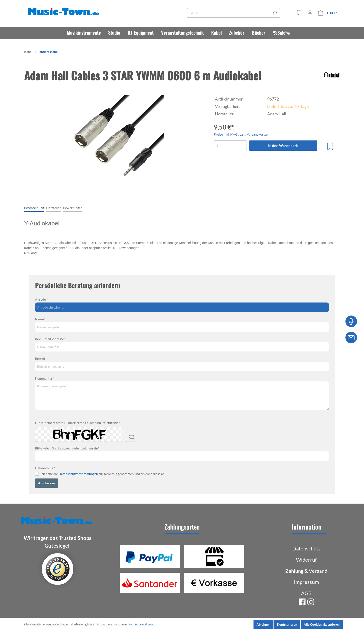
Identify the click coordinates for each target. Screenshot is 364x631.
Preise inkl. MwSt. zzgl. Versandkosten (241, 134)
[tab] (34, 208)
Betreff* (41, 359)
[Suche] (228, 13)
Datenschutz (306, 548)
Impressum (306, 582)
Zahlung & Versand (306, 571)
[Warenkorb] (328, 13)
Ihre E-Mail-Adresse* (50, 339)
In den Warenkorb (283, 145)
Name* (40, 319)
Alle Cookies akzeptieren (322, 624)
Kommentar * (45, 378)
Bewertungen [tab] (73, 208)
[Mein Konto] (310, 13)
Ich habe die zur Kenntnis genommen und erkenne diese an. (103, 474)
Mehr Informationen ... (142, 624)
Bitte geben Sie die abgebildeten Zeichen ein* (67, 448)
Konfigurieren (287, 624)
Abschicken (47, 483)
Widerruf (306, 560)
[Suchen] (275, 13)
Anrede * (41, 299)
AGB (306, 593)
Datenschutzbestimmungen (78, 474)
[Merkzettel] (299, 13)
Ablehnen (263, 624)
